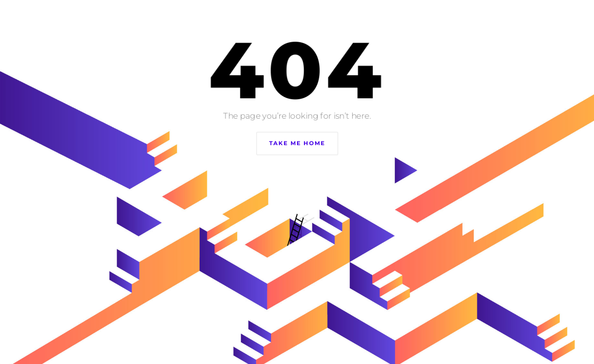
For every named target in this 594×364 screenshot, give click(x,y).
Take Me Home (297, 143)
